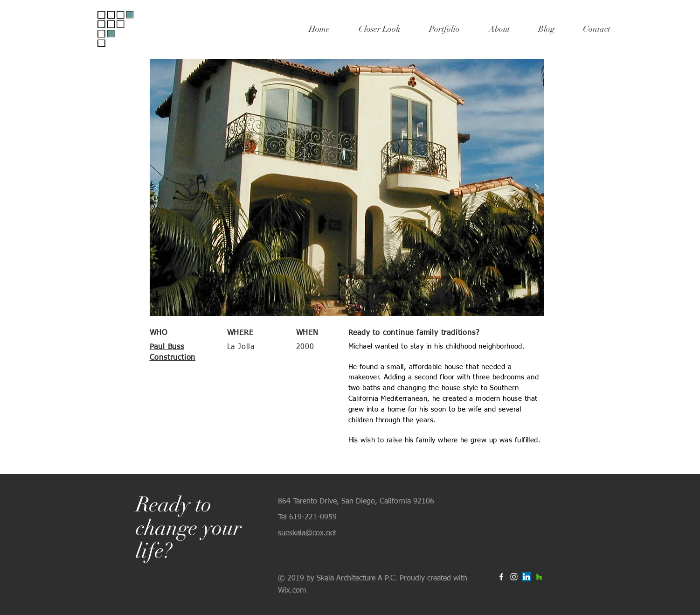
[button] (347, 187)
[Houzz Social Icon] (539, 577)
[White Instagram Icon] (514, 577)
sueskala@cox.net (307, 533)
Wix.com (292, 591)
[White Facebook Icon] (501, 577)
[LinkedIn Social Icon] (527, 577)
